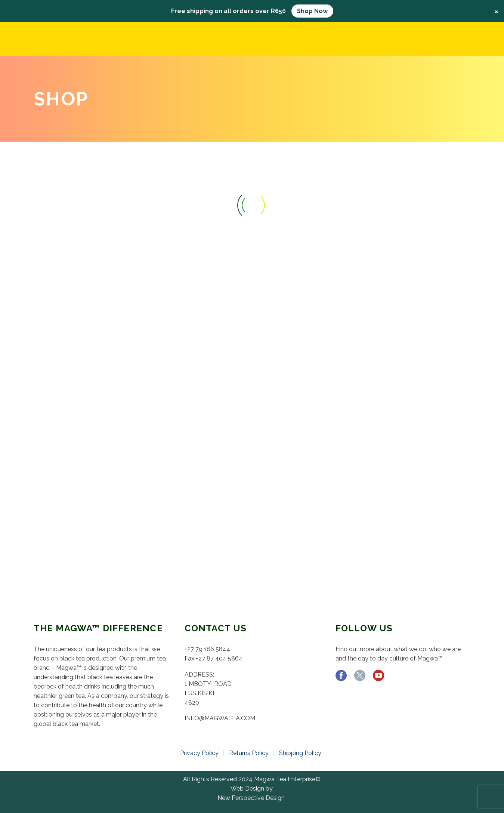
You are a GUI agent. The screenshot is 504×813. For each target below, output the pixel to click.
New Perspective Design (251, 798)
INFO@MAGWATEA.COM (220, 718)
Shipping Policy (302, 753)
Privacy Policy (201, 753)
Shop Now (312, 11)
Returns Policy (250, 753)
